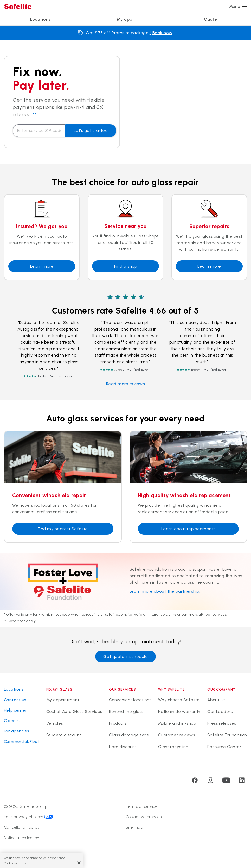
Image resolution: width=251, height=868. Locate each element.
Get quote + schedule (126, 656)
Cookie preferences (144, 817)
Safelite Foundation (227, 735)
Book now (162, 33)
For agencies (17, 731)
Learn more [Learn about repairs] (209, 266)
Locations (40, 19)
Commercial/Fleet (22, 741)
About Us (216, 700)
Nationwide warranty (179, 711)
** (34, 114)
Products (118, 723)
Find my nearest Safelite (63, 529)
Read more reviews (126, 384)
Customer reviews (177, 735)
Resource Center (224, 747)
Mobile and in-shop (177, 723)
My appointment (63, 700)
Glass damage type (129, 735)
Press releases (222, 723)
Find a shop (126, 266)
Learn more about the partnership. (165, 591)
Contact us (15, 700)
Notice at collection (22, 838)
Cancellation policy (22, 827)
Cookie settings (15, 863)
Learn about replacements (188, 529)
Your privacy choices (28, 817)
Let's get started (91, 130)
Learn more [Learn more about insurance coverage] (42, 266)
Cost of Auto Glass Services (74, 711)
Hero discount (123, 747)
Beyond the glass (126, 711)
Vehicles (55, 723)
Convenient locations (130, 700)
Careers (12, 721)
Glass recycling (173, 747)
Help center (15, 710)
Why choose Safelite (179, 700)
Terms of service (142, 806)
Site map (134, 827)
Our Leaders (220, 711)
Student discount (64, 735)
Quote (210, 19)
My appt (126, 19)
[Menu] (244, 7)
